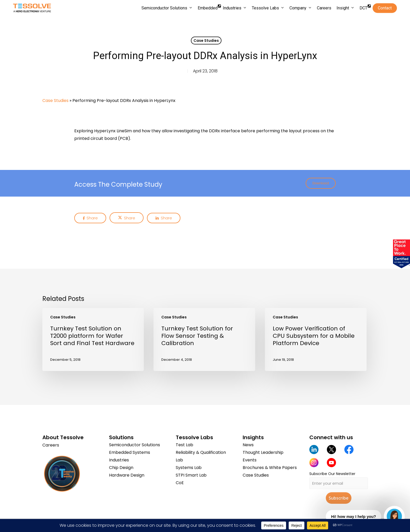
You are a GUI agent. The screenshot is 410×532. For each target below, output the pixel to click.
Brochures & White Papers (270, 468)
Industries (119, 460)
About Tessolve (63, 437)
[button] (321, 183)
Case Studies (206, 41)
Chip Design (121, 468)
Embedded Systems (130, 452)
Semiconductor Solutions (135, 445)
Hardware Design (127, 475)
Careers (51, 445)
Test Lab (184, 445)
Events (250, 460)
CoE (180, 483)
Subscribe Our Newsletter (332, 474)
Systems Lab (189, 468)
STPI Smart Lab (191, 475)
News (248, 445)
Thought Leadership (263, 452)
